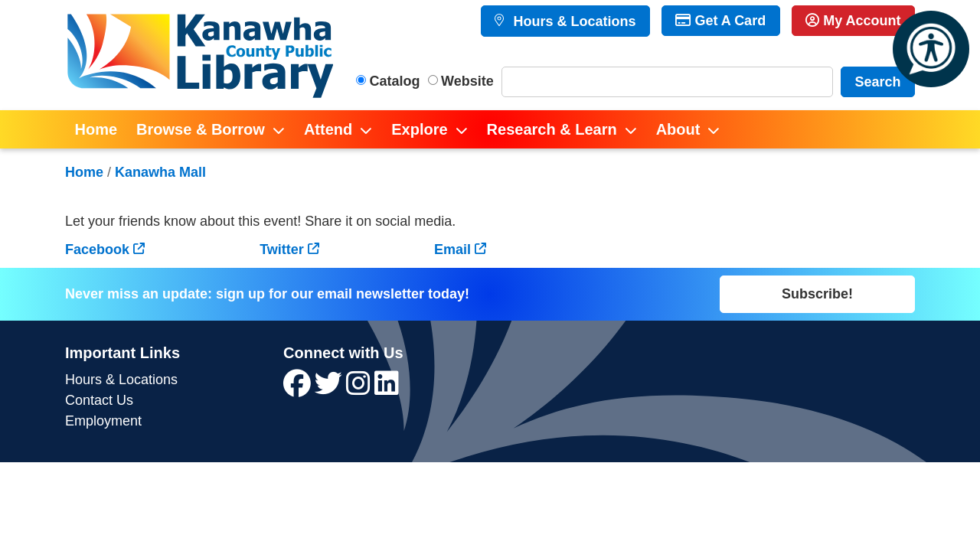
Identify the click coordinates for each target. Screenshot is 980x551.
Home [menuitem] (96, 129)
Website (467, 81)
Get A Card (720, 21)
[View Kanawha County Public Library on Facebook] (299, 389)
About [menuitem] (678, 129)
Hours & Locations (572, 21)
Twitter (282, 249)
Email (452, 249)
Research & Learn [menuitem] (552, 129)
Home (84, 172)
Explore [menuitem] (419, 129)
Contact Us (99, 400)
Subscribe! (817, 294)
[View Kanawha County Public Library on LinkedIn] (387, 389)
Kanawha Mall (160, 172)
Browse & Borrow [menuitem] (201, 129)
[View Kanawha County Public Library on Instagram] (360, 389)
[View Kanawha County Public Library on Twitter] (330, 389)
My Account (853, 21)
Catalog (395, 81)
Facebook (97, 249)
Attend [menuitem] (328, 129)
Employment (103, 421)
